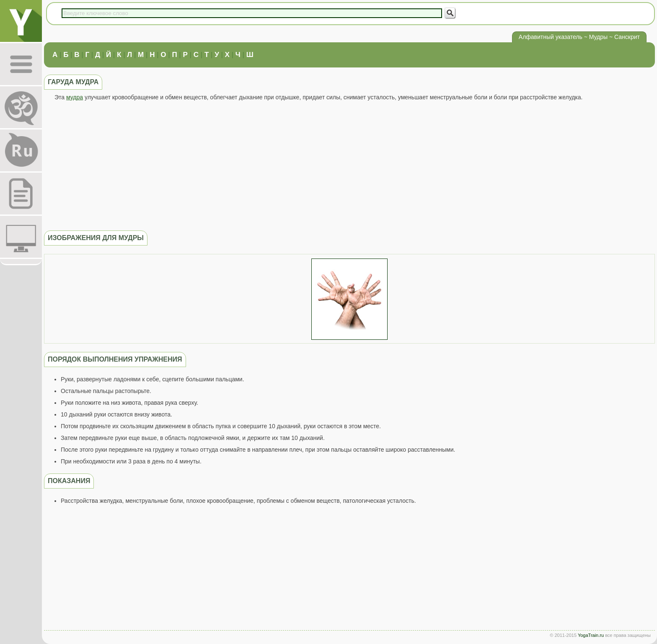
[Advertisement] (349, 166)
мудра (75, 97)
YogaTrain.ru (591, 635)
